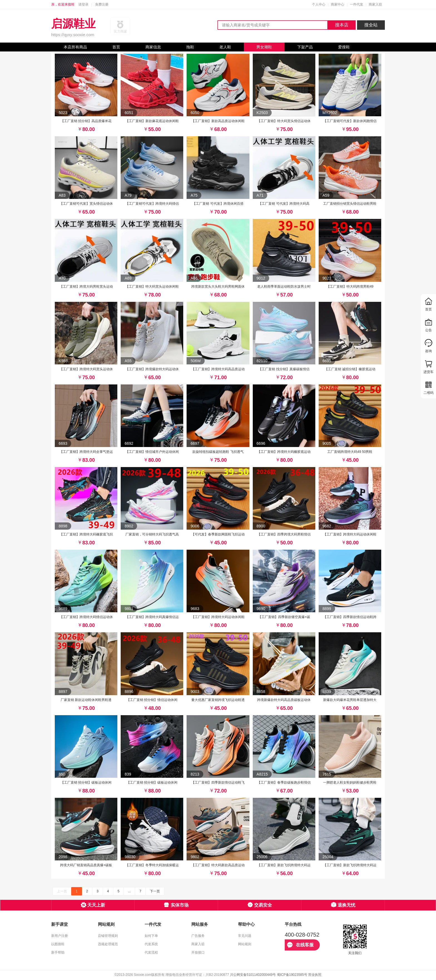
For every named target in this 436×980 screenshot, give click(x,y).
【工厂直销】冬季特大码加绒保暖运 (152, 865)
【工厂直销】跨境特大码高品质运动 (218, 369)
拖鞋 (190, 47)
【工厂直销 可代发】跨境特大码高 (284, 204)
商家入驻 (375, 4)
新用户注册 (60, 936)
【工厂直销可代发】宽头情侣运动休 (86, 204)
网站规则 (245, 944)
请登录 (83, 4)
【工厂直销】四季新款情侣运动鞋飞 (218, 782)
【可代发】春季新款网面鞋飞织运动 (218, 534)
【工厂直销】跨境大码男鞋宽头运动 (86, 287)
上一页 (62, 891)
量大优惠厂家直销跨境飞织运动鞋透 (218, 700)
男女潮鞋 (264, 47)
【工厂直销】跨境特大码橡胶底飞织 (86, 534)
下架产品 (305, 47)
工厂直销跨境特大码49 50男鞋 (350, 452)
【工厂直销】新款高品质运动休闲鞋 (218, 121)
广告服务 (198, 936)
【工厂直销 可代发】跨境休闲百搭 (218, 204)
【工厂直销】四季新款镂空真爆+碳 (284, 617)
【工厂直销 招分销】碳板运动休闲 (86, 782)
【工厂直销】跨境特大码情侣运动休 (86, 617)
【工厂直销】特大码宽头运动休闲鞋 (152, 287)
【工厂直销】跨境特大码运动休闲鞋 (350, 534)
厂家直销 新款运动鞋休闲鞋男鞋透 (86, 700)
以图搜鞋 (58, 944)
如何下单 (151, 936)
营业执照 (315, 975)
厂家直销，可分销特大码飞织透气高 (152, 534)
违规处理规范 (108, 944)
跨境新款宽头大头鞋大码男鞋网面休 (218, 287)
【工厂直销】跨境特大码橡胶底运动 (284, 452)
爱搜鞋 (344, 47)
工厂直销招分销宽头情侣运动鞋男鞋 (350, 204)
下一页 (155, 891)
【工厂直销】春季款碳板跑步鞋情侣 (284, 782)
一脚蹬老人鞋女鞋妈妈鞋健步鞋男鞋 (350, 782)
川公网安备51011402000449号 (253, 975)
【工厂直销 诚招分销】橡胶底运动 (350, 369)
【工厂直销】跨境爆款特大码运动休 (152, 369)
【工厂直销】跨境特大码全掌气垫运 (86, 452)
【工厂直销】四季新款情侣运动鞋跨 (350, 617)
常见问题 (245, 936)
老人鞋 (225, 47)
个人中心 (319, 4)
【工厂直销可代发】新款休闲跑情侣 (350, 121)
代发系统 (151, 944)
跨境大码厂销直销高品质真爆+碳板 (86, 865)
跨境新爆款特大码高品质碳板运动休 (284, 700)
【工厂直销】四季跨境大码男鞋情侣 (284, 534)
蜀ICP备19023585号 (292, 975)
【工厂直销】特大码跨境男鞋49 (350, 287)
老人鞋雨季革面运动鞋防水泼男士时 (284, 287)
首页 (116, 47)
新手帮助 (58, 952)
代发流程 (151, 952)
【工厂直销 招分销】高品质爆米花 (86, 121)
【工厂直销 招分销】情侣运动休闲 (152, 700)
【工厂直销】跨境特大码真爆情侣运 (152, 617)
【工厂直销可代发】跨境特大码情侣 (152, 204)
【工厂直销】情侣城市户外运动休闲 (152, 452)
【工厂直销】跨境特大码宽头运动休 (86, 369)
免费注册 (102, 4)
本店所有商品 (75, 47)
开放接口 (198, 952)
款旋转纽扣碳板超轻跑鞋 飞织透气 (218, 452)
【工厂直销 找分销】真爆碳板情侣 (284, 369)
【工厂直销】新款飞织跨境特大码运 (284, 865)
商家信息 (153, 47)
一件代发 (356, 4)
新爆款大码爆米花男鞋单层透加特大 (350, 700)
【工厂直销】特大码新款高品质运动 (218, 865)
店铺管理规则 (108, 936)
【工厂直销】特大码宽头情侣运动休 (284, 121)
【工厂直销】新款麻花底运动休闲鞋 (152, 121)
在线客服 (300, 945)
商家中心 (338, 4)
